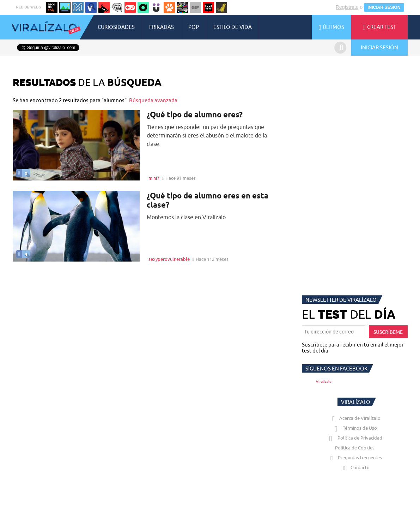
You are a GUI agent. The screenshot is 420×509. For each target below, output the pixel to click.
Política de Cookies (355, 448)
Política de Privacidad (355, 438)
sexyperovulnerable (169, 259)
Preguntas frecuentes (355, 458)
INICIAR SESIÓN (384, 7)
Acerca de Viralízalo (355, 418)
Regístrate (347, 7)
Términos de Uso (355, 428)
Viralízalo (324, 382)
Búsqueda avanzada (153, 100)
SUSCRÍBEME (388, 332)
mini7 (154, 178)
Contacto (355, 467)
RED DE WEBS (29, 7)
